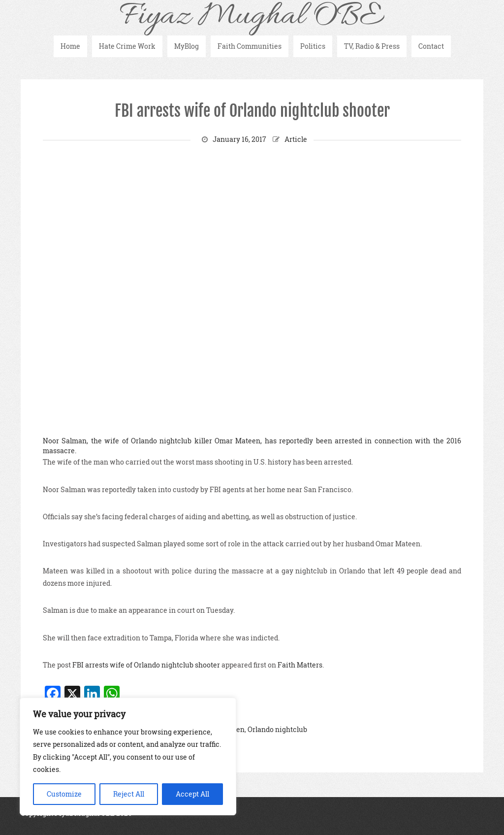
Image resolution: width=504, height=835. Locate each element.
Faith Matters (300, 665)
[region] (128, 756)
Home (70, 46)
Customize (64, 794)
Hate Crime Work (127, 46)
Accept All (192, 794)
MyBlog (187, 46)
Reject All (129, 794)
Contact (431, 46)
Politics (313, 46)
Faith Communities (250, 46)
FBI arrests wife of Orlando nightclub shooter (252, 111)
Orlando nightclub (277, 729)
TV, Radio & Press (372, 46)
